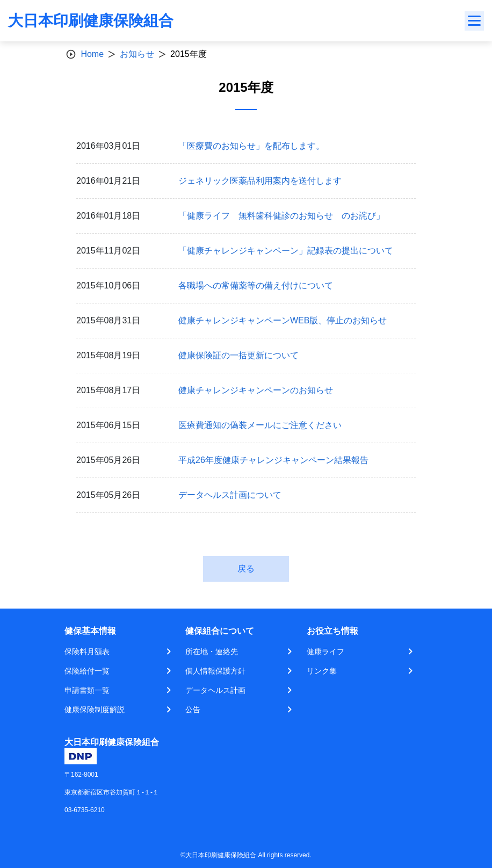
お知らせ (137, 54)
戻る (246, 569)
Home (92, 54)
